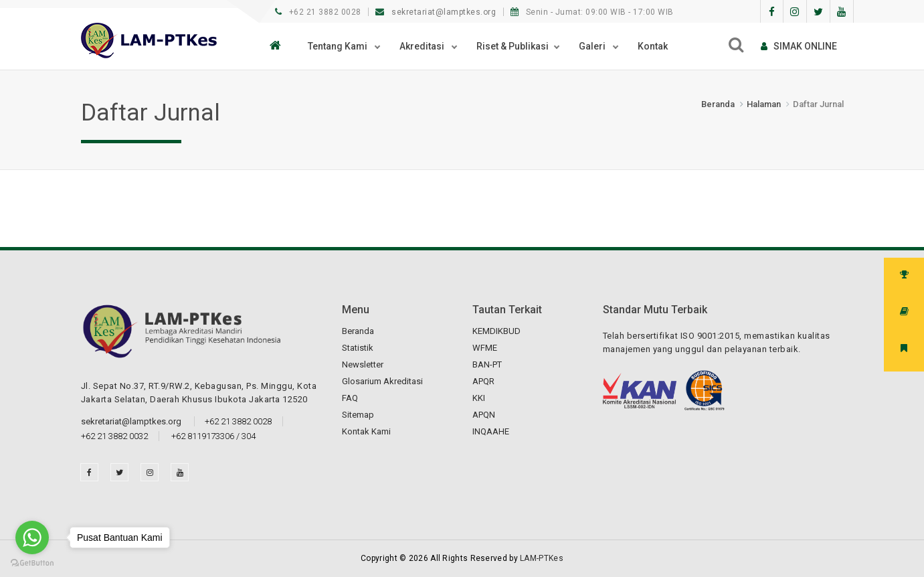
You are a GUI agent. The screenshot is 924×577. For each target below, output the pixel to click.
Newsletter (363, 364)
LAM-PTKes (542, 558)
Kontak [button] (653, 46)
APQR (483, 381)
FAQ (350, 398)
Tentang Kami (339, 46)
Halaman (764, 104)
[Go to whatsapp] (32, 538)
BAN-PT (487, 364)
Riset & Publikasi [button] (513, 46)
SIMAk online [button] (799, 46)
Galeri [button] (593, 46)
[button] (279, 46)
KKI (479, 398)
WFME (485, 348)
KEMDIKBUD (496, 331)
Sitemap (358, 415)
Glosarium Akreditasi (382, 381)
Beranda (718, 104)
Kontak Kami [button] (366, 431)
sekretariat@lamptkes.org (437, 12)
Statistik (358, 348)
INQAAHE (491, 431)
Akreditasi (423, 46)
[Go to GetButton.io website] (32, 563)
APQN (484, 415)
